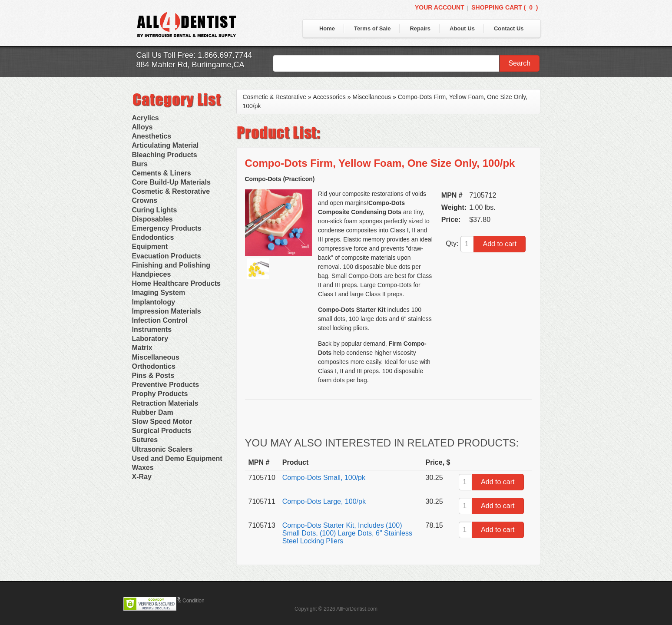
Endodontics (153, 237)
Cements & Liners (162, 173)
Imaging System (159, 293)
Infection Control (160, 320)
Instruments (152, 329)
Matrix (142, 348)
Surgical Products (162, 431)
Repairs (420, 28)
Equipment (150, 246)
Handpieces (152, 274)
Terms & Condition (183, 601)
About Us (462, 28)
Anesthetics (152, 136)
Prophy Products (160, 394)
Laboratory (150, 339)
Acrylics (146, 118)
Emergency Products (167, 228)
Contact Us (509, 28)
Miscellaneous (156, 357)
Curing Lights (155, 210)
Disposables (152, 219)
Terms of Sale (372, 28)
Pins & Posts (153, 375)
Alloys (142, 127)
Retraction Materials (165, 403)
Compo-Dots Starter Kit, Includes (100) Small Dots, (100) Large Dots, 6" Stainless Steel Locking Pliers (347, 533)
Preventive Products (166, 385)
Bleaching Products (165, 155)
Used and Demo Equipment (177, 458)
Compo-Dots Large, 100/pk (324, 501)
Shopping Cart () (505, 7)
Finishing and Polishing (171, 265)
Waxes (143, 468)
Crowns (145, 200)
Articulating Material (166, 145)
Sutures (145, 440)
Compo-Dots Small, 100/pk (324, 478)
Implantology (154, 302)
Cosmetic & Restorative (171, 191)
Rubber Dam (153, 412)
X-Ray (142, 477)
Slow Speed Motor (162, 422)
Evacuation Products (167, 256)
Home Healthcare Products (177, 283)
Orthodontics (154, 366)
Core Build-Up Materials (171, 182)
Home (327, 28)
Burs (140, 164)
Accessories (329, 97)
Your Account (440, 7)
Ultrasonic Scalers (162, 449)
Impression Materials (167, 311)
